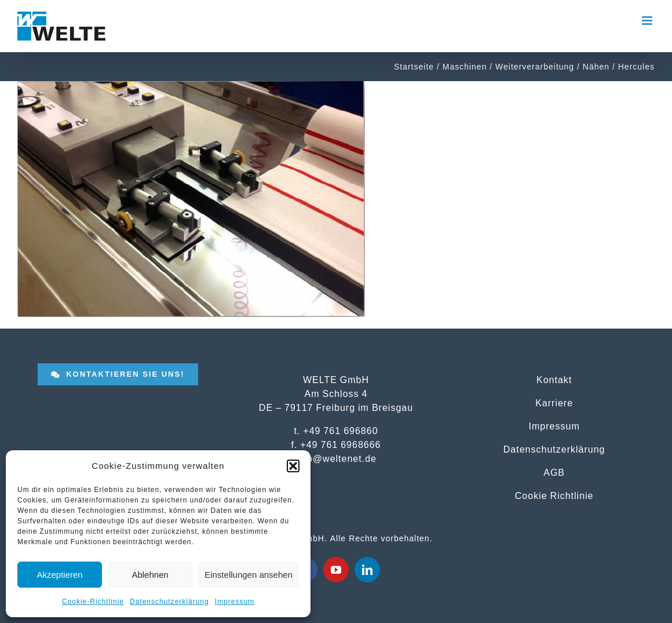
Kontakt (554, 380)
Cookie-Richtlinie (93, 602)
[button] (293, 466)
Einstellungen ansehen (249, 575)
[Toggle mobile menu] (648, 21)
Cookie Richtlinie (554, 496)
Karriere (554, 403)
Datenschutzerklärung (169, 602)
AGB (554, 472)
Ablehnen (150, 575)
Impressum (235, 602)
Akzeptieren (59, 575)
